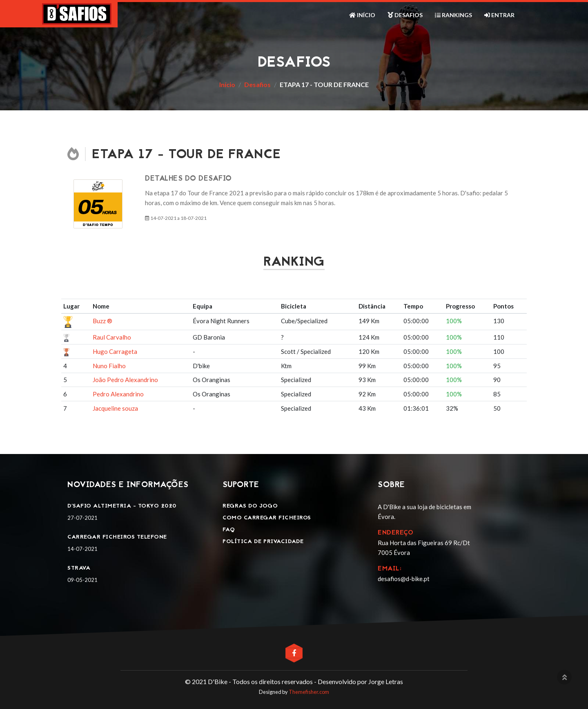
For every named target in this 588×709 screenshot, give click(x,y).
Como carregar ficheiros (267, 518)
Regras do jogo (250, 506)
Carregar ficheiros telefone (117, 537)
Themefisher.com (309, 692)
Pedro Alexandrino (118, 394)
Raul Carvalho (112, 337)
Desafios (405, 15)
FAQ (229, 530)
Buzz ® (102, 321)
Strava (79, 568)
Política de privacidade (263, 542)
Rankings (453, 15)
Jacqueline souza (115, 408)
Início (362, 15)
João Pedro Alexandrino (125, 380)
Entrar (499, 15)
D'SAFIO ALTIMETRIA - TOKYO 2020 (122, 506)
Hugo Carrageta (115, 351)
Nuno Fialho (109, 366)
